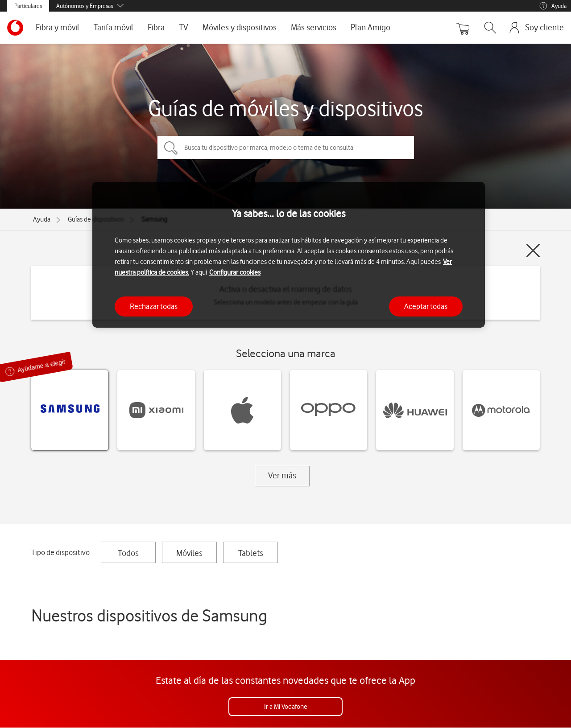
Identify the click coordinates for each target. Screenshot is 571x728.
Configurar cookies (235, 272)
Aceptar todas (426, 306)
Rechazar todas (154, 306)
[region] (289, 255)
